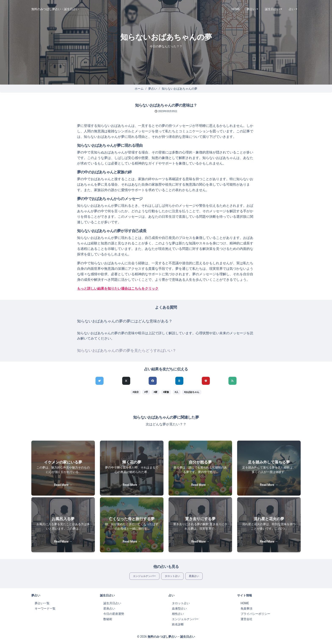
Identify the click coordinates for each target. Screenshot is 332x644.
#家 (156, 392)
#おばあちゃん (192, 392)
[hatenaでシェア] (179, 381)
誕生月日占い (112, 603)
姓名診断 (178, 624)
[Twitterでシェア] (100, 381)
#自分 (136, 392)
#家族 (166, 392)
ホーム (139, 89)
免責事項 (246, 608)
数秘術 (108, 619)
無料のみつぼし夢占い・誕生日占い (55, 9)
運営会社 (246, 619)
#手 (146, 392)
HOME (236, 9)
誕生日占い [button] (272, 9)
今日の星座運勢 (114, 614)
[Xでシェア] (126, 381)
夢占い (153, 89)
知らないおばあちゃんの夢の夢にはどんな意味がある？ (125, 321)
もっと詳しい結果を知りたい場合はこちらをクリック (118, 288)
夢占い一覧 (42, 603)
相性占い (178, 614)
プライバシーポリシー (255, 614)
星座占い (194, 576)
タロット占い (172, 576)
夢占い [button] (251, 9)
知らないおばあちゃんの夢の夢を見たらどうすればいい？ (127, 351)
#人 (176, 392)
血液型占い (179, 608)
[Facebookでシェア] (153, 381)
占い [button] (292, 9)
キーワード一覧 (45, 608)
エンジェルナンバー (144, 576)
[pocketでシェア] (206, 381)
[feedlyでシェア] (232, 381)
